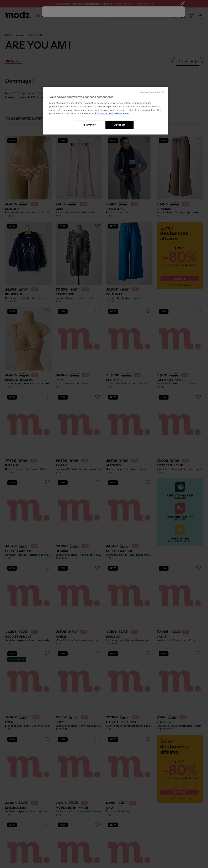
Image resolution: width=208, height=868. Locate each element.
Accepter (120, 125)
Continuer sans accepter (152, 92)
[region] (105, 111)
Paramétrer (89, 125)
